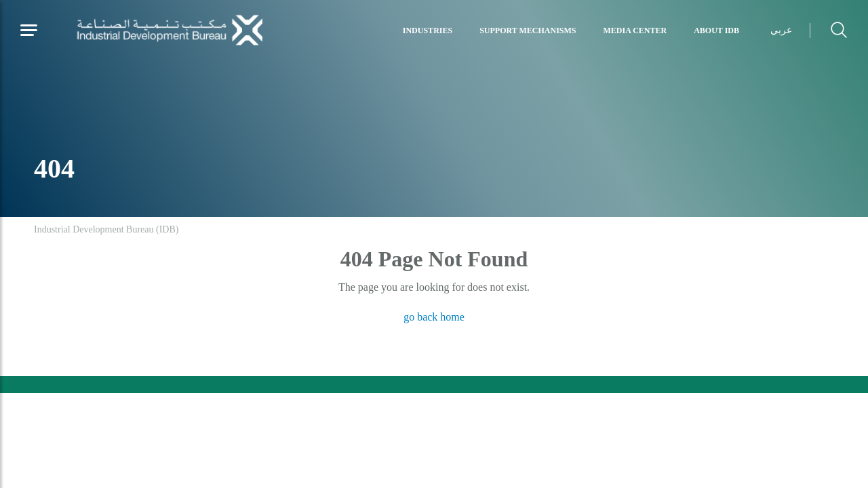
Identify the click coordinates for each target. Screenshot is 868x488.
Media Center (635, 30)
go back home (434, 317)
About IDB (716, 30)
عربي (781, 30)
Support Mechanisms (528, 30)
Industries (428, 30)
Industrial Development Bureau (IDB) (106, 229)
